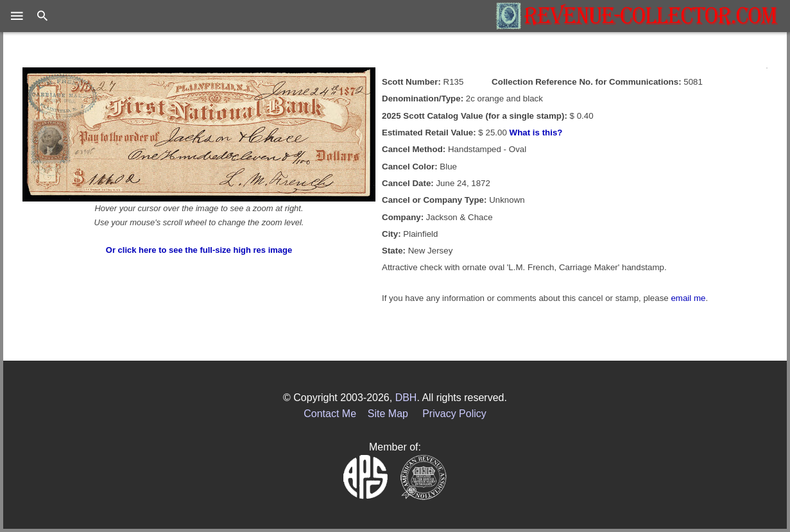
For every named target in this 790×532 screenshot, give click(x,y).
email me (688, 298)
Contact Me (330, 414)
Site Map (388, 414)
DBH (406, 398)
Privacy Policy (454, 414)
